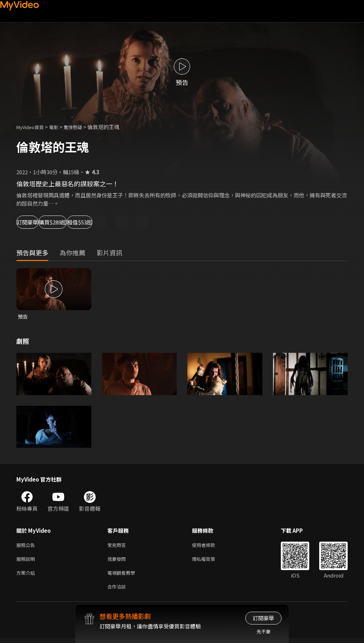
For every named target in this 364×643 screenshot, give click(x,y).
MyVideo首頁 (33, 127)
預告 (23, 317)
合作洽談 (118, 591)
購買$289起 (84, 222)
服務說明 (27, 561)
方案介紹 (27, 576)
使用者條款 (210, 546)
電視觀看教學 (123, 576)
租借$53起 (134, 222)
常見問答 (118, 546)
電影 (59, 127)
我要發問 (118, 561)
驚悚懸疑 (81, 127)
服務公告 (27, 546)
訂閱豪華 (36, 222)
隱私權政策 (210, 561)
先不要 (264, 631)
